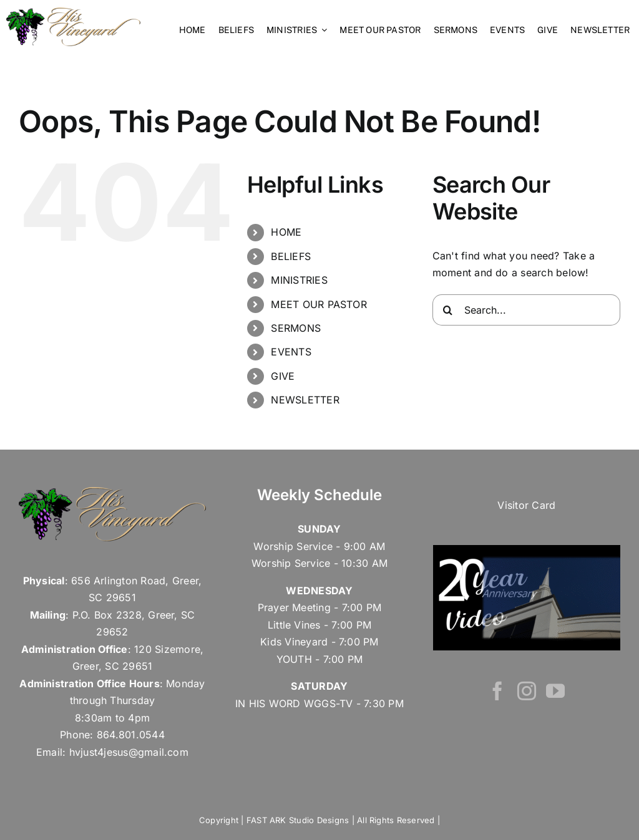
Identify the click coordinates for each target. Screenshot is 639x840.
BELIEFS (291, 256)
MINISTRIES (299, 280)
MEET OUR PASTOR (319, 304)
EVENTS (291, 352)
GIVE (283, 376)
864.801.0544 (131, 735)
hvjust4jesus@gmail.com (129, 752)
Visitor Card (526, 505)
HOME (286, 232)
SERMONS (296, 328)
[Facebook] (497, 691)
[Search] (448, 310)
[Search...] (526, 310)
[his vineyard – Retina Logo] (73, 12)
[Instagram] (527, 691)
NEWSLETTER (305, 400)
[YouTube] (555, 691)
